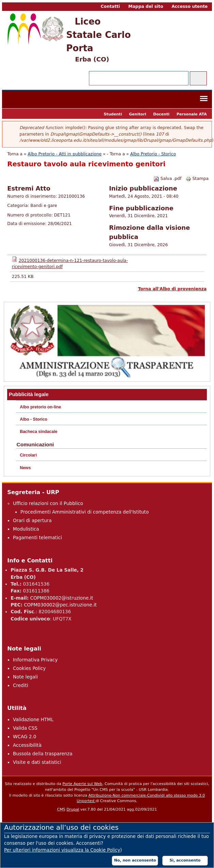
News (25, 468)
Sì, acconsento (185, 860)
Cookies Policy (29, 668)
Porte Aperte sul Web (82, 784)
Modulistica (26, 529)
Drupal (73, 809)
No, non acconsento (135, 860)
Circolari (28, 455)
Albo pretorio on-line (40, 407)
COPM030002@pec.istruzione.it (60, 605)
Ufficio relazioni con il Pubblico (48, 503)
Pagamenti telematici (37, 537)
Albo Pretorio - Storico (153, 154)
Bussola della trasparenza (43, 754)
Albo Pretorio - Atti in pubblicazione (65, 154)
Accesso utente (190, 6)
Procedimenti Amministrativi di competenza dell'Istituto (85, 512)
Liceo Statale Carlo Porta (98, 35)
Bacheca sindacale (39, 432)
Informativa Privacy (35, 660)
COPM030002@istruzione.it (62, 598)
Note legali (25, 677)
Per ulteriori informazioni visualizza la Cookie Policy (62, 850)
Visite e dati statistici (37, 762)
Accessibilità (27, 745)
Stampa (197, 179)
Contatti (110, 6)
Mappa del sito (146, 6)
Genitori (137, 114)
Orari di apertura (32, 520)
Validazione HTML (33, 719)
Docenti (161, 114)
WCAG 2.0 (25, 737)
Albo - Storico (34, 419)
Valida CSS (25, 728)
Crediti (21, 685)
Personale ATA (192, 114)
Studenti (113, 114)
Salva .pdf (167, 179)
